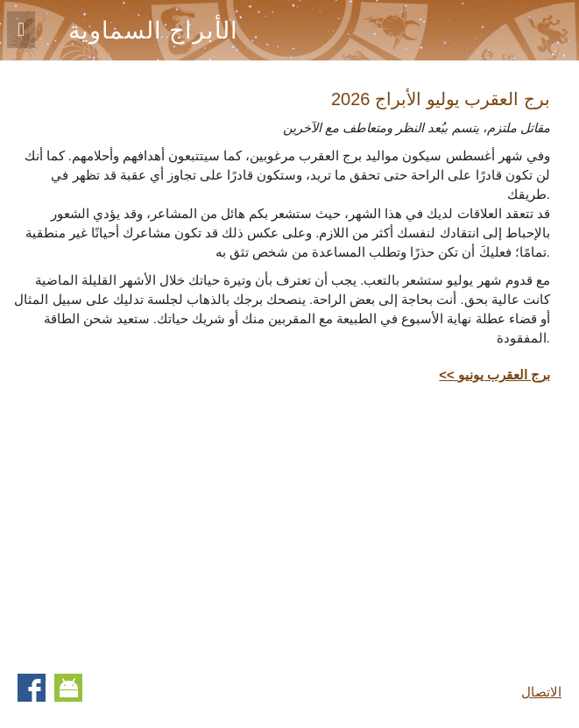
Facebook (32, 688)
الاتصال (541, 692)
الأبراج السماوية (153, 31)
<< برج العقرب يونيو (494, 375)
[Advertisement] (403, 525)
